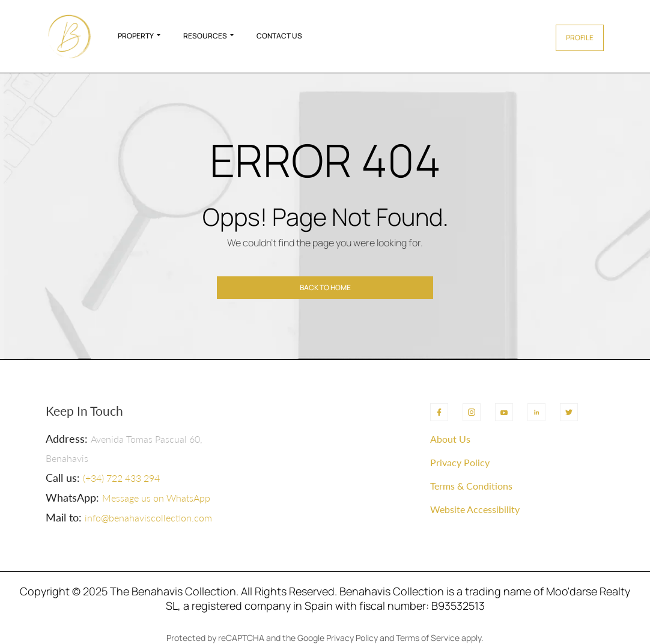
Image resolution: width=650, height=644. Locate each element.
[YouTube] (504, 412)
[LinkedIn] (536, 412)
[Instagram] (472, 412)
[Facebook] (439, 412)
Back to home (325, 287)
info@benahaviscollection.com (148, 518)
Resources (205, 36)
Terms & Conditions (471, 486)
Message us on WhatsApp (156, 498)
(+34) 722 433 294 (121, 478)
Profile (580, 38)
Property (136, 36)
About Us (450, 439)
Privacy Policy (460, 462)
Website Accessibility (475, 509)
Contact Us (279, 36)
